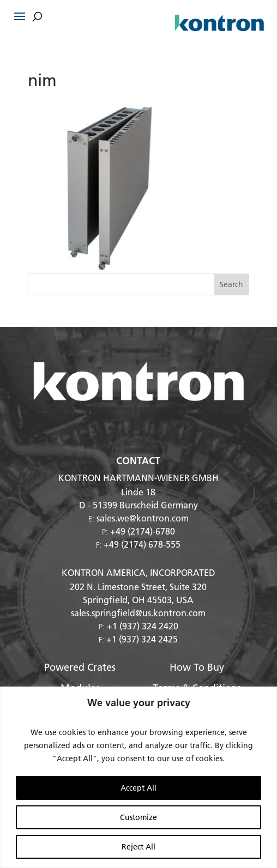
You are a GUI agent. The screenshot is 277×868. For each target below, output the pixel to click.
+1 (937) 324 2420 (143, 626)
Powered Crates (80, 667)
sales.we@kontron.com (143, 518)
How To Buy (197, 667)
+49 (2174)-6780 (143, 531)
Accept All (138, 788)
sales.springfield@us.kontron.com (138, 613)
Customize (138, 817)
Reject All (138, 847)
